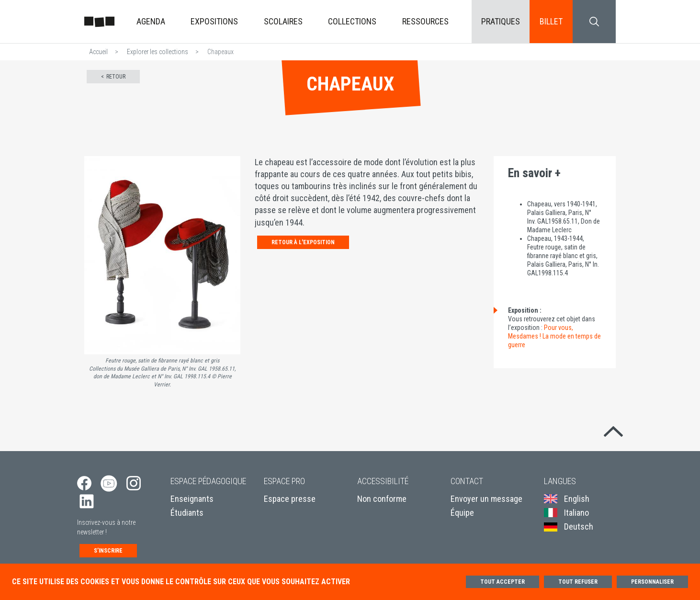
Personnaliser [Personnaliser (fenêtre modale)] (652, 582)
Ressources (425, 21)
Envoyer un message (486, 499)
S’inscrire (108, 551)
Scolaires (283, 21)
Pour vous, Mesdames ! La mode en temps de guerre (554, 336)
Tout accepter (502, 582)
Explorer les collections (158, 52)
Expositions (214, 21)
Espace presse (290, 499)
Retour (116, 77)
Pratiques (501, 21)
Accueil (98, 52)
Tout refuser (578, 582)
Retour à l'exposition (303, 242)
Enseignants (192, 499)
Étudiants (187, 513)
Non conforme (382, 499)
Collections (352, 21)
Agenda (151, 21)
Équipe (462, 513)
